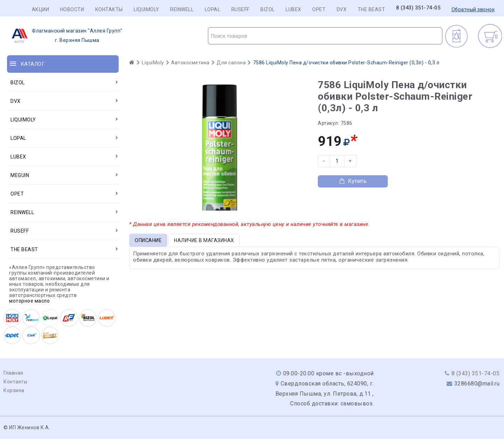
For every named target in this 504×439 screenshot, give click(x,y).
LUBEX (293, 9)
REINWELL (182, 9)
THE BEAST (372, 9)
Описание (148, 240)
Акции (41, 9)
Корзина (14, 390)
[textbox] (325, 36)
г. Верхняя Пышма (65, 36)
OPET (319, 9)
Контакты (109, 9)
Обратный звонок (473, 9)
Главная (13, 373)
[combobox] (325, 36)
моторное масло (29, 301)
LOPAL (213, 9)
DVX (342, 9)
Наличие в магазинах (204, 240)
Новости (72, 9)
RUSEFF (240, 9)
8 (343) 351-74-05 (418, 8)
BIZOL (268, 9)
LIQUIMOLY (146, 9)
